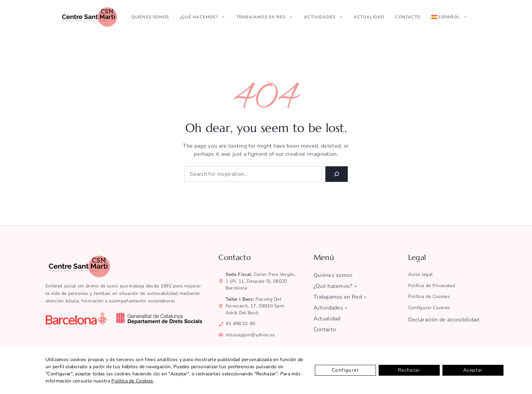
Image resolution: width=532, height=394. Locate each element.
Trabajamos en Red (267, 17)
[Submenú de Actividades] (346, 308)
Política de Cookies (132, 381)
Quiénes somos (150, 17)
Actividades (326, 17)
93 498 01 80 (241, 324)
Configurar (345, 370)
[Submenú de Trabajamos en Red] (365, 297)
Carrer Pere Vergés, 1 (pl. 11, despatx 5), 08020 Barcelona (261, 281)
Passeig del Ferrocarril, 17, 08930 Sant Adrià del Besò (255, 306)
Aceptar (473, 370)
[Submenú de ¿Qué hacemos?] (356, 286)
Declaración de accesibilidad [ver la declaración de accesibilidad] (444, 320)
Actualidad (369, 17)
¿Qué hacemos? (205, 17)
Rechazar (409, 370)
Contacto (408, 17)
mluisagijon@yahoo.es (250, 335)
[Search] (337, 174)
